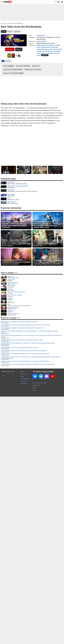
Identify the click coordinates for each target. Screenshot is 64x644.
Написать (19, 49)
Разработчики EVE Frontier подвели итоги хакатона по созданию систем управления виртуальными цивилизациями (28, 344)
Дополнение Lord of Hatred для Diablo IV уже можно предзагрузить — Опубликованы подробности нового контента (29, 332)
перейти (38, 70)
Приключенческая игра (47, 45)
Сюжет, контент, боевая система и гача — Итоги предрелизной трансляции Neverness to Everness (47, 262)
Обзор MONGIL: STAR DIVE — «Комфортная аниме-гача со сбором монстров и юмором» (16, 262)
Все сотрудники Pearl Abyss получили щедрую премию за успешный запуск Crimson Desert (25, 325)
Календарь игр (24, 381)
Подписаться (10, 49)
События (10, 31)
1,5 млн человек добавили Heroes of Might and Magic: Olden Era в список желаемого (24, 351)
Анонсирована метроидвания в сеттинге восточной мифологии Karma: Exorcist (22, 328)
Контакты (35, 388)
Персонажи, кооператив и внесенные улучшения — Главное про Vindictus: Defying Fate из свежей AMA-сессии (47, 225)
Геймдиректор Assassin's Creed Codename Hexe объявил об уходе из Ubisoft (22, 340)
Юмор (38, 45)
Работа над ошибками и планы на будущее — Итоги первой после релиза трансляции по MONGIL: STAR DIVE (15, 225)
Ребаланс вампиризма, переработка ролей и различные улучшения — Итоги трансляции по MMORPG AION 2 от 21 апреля (16, 243)
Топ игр (22, 376)
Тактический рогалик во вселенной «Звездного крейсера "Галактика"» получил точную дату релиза (28, 364)
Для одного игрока (47, 49)
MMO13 (22, 372)
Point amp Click (57, 49)
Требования (17, 31)
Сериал (39, 49)
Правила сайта (36, 385)
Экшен (44, 53)
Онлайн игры (24, 374)
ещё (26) (44, 55)
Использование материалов (39, 383)
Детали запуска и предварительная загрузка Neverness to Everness (19, 322)
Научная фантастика (49, 51)
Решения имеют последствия (49, 47)
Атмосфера (50, 53)
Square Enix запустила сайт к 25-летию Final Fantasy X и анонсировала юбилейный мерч (25, 361)
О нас (34, 390)
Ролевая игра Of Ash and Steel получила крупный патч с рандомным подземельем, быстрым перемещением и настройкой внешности (31, 357)
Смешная (39, 51)
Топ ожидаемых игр (25, 379)
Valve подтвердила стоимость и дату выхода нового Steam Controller (19, 348)
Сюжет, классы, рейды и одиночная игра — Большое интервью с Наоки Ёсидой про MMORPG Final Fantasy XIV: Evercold (31, 336)
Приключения (41, 35)
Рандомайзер (24, 384)
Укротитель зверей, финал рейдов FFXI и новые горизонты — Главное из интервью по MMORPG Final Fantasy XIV (47, 243)
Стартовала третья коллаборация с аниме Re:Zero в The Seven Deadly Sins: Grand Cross (25, 354)
